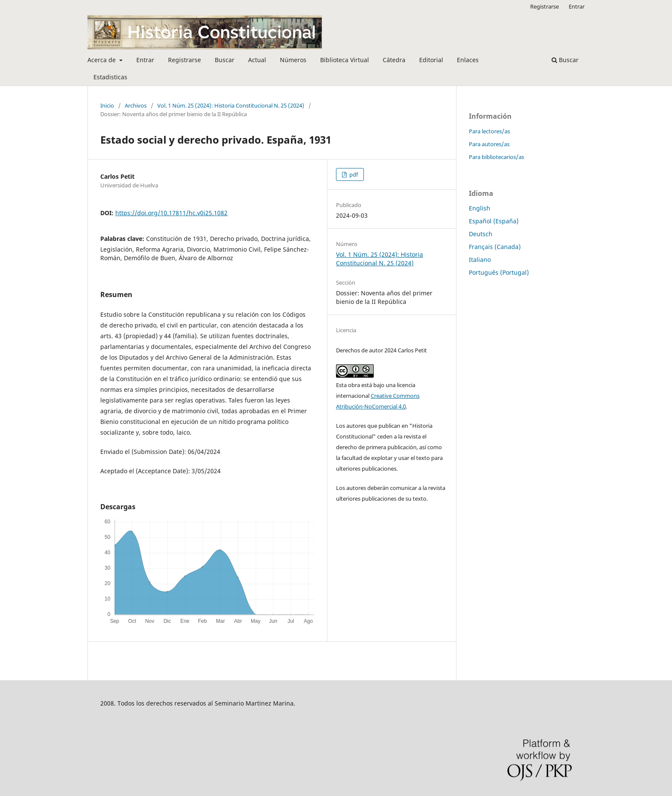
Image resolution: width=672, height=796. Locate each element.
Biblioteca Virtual (345, 60)
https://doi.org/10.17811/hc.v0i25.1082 (171, 213)
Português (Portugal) (499, 272)
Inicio (107, 105)
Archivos (136, 105)
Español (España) (494, 221)
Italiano (480, 260)
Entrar (145, 60)
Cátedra (394, 60)
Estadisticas (110, 77)
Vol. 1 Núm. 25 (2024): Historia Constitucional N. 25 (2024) (231, 105)
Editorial (431, 60)
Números (293, 60)
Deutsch (481, 234)
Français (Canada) (495, 247)
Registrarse (184, 60)
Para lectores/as (489, 131)
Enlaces (468, 60)
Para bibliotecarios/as (496, 157)
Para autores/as (489, 144)
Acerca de (102, 60)
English (480, 208)
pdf (353, 174)
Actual (257, 60)
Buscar (225, 60)
